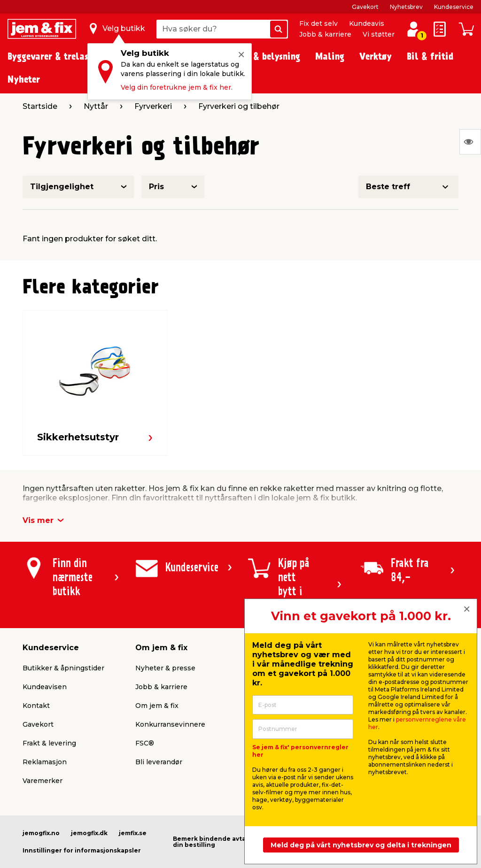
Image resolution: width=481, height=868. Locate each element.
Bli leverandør (159, 762)
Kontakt (36, 706)
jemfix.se (133, 833)
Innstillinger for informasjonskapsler (82, 850)
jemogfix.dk (89, 833)
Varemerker (43, 781)
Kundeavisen (45, 687)
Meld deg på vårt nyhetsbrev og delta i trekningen (361, 845)
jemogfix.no (41, 833)
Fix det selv (318, 23)
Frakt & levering (49, 743)
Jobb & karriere (325, 34)
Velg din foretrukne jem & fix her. (177, 87)
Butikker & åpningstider (63, 668)
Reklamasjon (45, 762)
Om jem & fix (157, 706)
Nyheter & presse (165, 668)
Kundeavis (367, 23)
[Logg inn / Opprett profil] (413, 29)
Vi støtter (379, 34)
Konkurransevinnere (170, 724)
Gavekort (365, 7)
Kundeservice (454, 7)
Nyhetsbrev (406, 7)
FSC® (145, 743)
